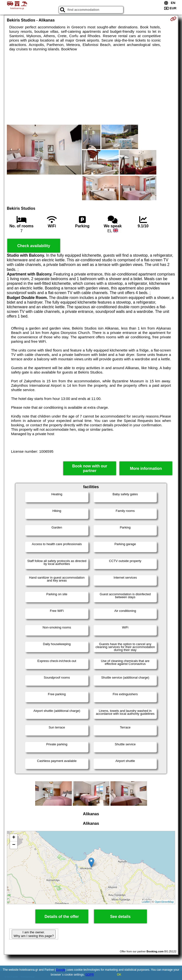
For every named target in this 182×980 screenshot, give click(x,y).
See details (120, 917)
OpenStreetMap (164, 902)
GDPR (90, 975)
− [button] (14, 845)
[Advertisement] (91, 88)
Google (61, 970)
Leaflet (146, 902)
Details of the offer (62, 917)
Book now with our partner (90, 468)
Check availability (34, 246)
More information (146, 468)
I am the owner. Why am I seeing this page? (34, 934)
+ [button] (14, 838)
